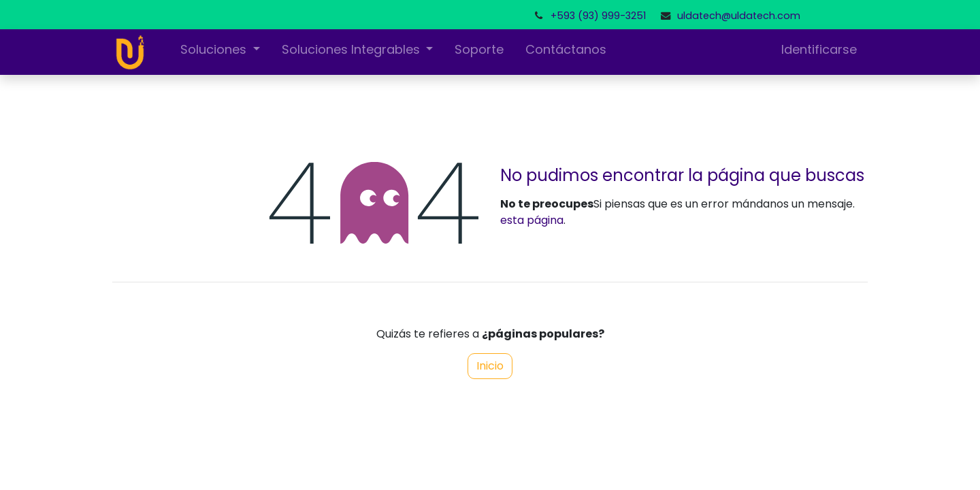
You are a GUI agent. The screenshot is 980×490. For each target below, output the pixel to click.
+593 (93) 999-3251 (598, 16)
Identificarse (819, 49)
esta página (532, 220)
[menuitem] (479, 52)
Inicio (490, 366)
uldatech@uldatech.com (739, 16)
